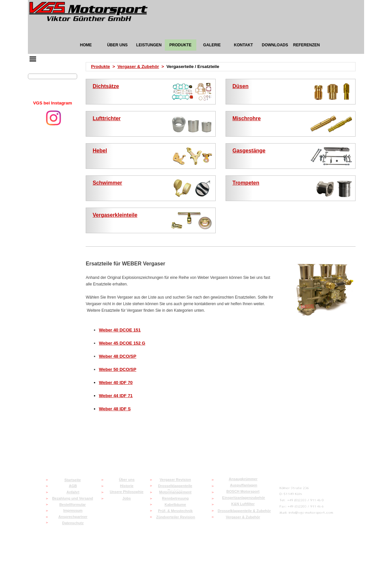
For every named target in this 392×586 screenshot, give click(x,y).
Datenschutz (73, 523)
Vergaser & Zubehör (138, 67)
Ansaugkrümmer (243, 479)
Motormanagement (175, 492)
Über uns (127, 480)
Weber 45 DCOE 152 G (122, 343)
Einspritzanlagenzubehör (244, 498)
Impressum (73, 510)
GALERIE (212, 45)
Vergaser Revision (175, 480)
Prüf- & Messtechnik (175, 511)
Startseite (73, 480)
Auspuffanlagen (243, 485)
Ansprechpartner (73, 517)
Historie (127, 486)
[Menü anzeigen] (33, 59)
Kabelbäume (175, 505)
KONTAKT (244, 45)
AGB (73, 486)
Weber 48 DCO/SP (118, 356)
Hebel (100, 151)
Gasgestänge (249, 151)
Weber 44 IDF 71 (116, 396)
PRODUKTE (180, 45)
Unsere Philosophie (127, 492)
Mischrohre (247, 118)
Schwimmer (107, 183)
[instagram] (54, 118)
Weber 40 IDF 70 (116, 383)
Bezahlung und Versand (73, 498)
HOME (86, 45)
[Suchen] (53, 76)
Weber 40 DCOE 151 (120, 330)
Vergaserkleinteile (115, 215)
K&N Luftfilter (243, 504)
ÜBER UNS (117, 45)
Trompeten (246, 183)
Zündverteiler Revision (176, 517)
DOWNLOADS (275, 45)
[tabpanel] (53, 103)
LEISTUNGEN (149, 45)
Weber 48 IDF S (115, 409)
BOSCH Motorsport (243, 491)
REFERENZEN (306, 45)
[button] (306, 513)
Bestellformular (73, 505)
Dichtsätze (106, 86)
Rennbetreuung (175, 498)
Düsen (240, 86)
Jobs (127, 498)
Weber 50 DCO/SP (118, 369)
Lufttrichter (107, 118)
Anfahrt (73, 492)
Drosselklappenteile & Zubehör (244, 511)
